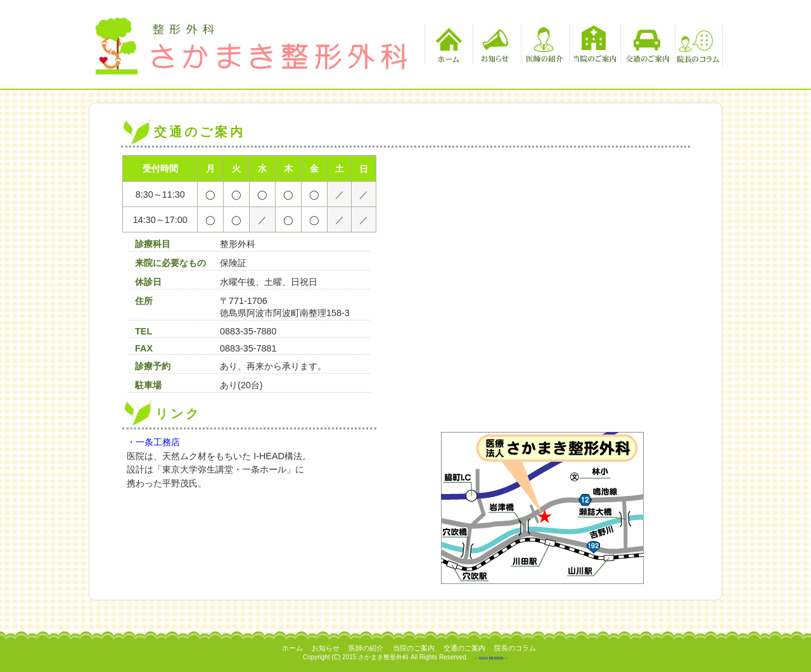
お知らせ (495, 44)
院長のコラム (697, 44)
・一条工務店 (153, 442)
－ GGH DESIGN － (491, 658)
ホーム (447, 44)
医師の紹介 (543, 44)
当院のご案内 (595, 44)
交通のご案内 (646, 44)
